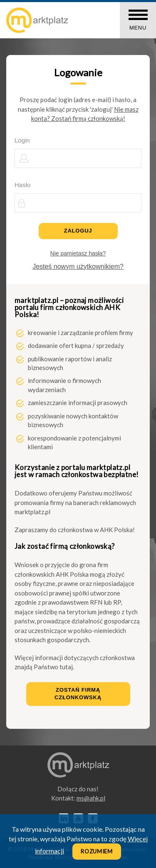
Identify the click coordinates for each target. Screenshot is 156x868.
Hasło (22, 185)
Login (22, 140)
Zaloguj (78, 231)
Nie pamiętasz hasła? (78, 253)
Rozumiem (97, 851)
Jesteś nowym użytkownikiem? (78, 266)
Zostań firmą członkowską (78, 694)
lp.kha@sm (91, 798)
